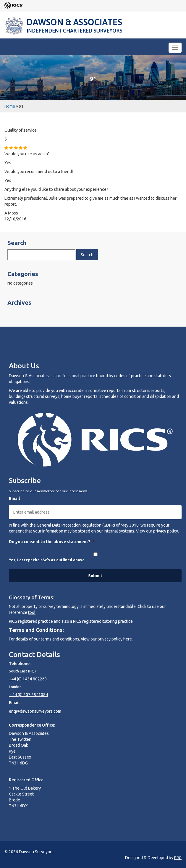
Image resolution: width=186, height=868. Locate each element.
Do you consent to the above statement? (52, 542)
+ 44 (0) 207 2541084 (28, 695)
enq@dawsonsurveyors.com (35, 711)
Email (14, 498)
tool (32, 612)
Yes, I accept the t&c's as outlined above (47, 560)
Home (10, 106)
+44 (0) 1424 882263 (28, 679)
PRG (178, 858)
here (128, 639)
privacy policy (166, 531)
